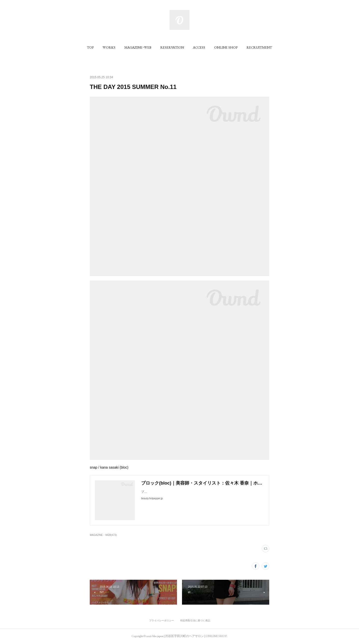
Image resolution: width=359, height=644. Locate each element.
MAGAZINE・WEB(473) (103, 535)
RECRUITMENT (259, 47)
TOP (90, 47)
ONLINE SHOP (226, 47)
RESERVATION (172, 47)
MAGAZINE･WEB (138, 47)
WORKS (109, 47)
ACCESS (199, 47)
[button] (90, 47)
